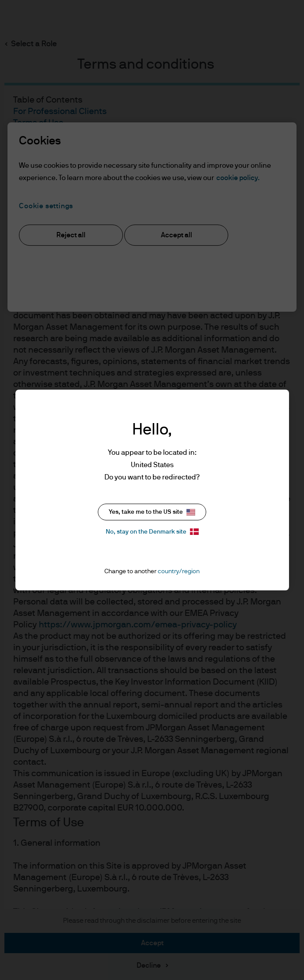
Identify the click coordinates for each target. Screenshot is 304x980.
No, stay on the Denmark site (152, 532)
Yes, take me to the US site (152, 512)
